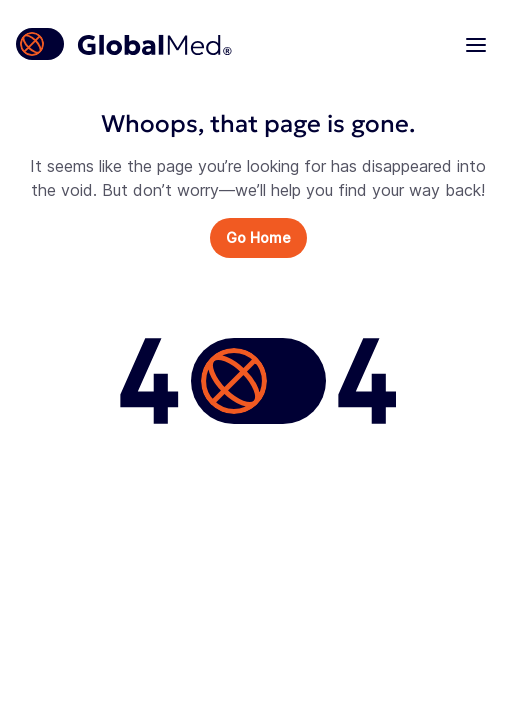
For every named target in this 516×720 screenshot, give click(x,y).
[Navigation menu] (476, 44)
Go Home (258, 237)
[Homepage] (124, 44)
